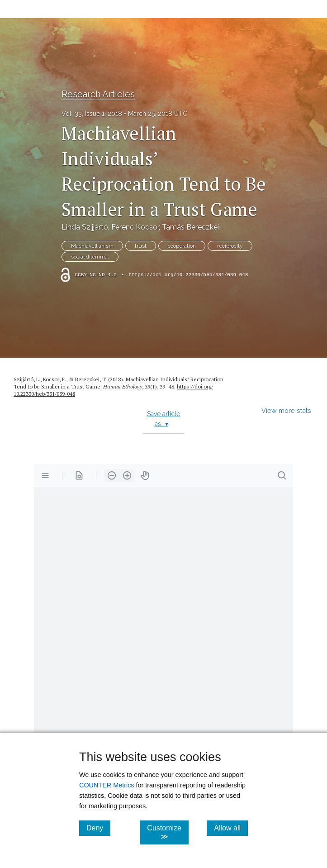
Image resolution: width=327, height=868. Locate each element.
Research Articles (98, 94)
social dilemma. (90, 257)
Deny (98, 828)
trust (141, 246)
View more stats (286, 410)
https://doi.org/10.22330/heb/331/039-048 (189, 275)
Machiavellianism (92, 246)
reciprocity (230, 246)
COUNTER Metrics (107, 785)
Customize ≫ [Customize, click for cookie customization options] (168, 832)
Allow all (231, 828)
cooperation (182, 246)
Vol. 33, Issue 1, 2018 (92, 114)
